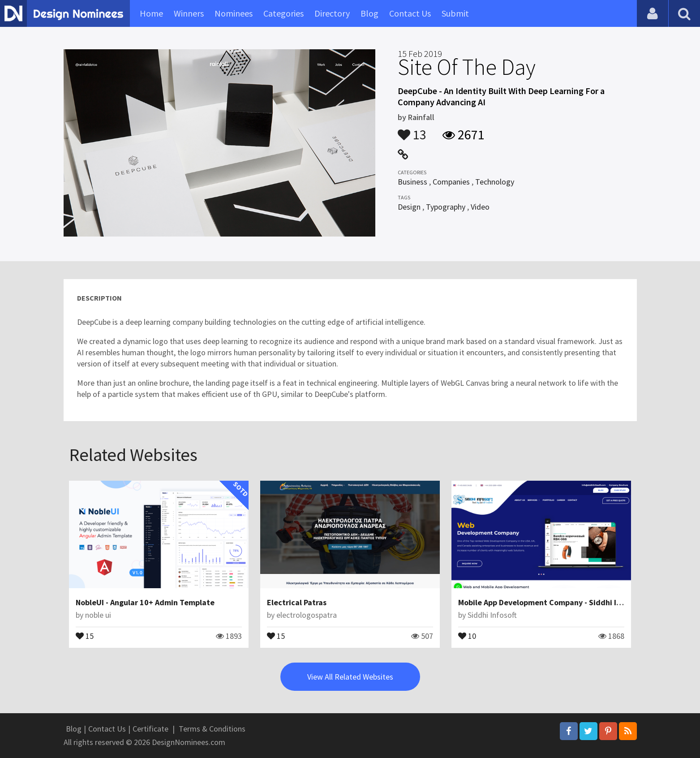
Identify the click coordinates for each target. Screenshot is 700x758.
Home (151, 13)
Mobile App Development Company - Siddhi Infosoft (550, 602)
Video (480, 207)
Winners (189, 13)
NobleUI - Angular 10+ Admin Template (145, 602)
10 (467, 635)
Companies (451, 182)
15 (85, 635)
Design (409, 207)
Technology (495, 182)
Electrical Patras (297, 602)
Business (412, 182)
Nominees (234, 13)
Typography (446, 207)
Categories (283, 13)
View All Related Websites (350, 677)
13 (412, 130)
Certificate (150, 729)
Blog (369, 13)
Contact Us (410, 13)
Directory (332, 13)
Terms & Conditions (212, 729)
